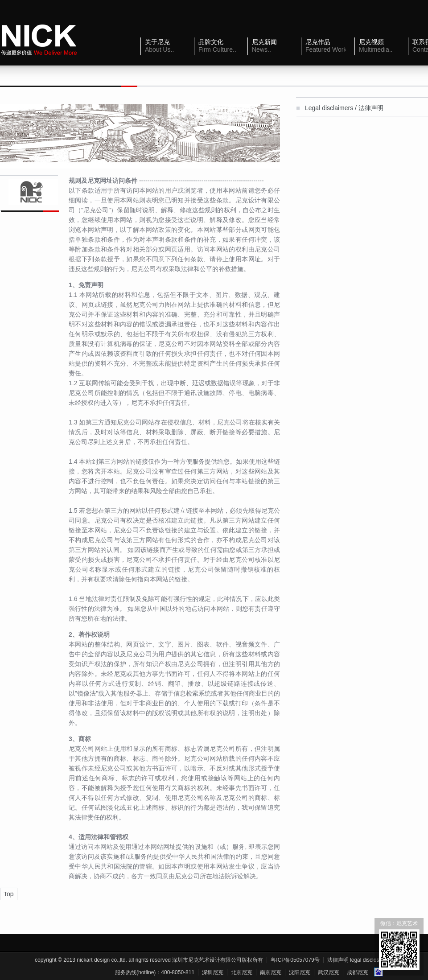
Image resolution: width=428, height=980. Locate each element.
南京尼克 (271, 972)
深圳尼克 (213, 972)
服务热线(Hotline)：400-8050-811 (155, 972)
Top (9, 894)
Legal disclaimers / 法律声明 (344, 108)
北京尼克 (242, 972)
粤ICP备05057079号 (295, 960)
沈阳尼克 (300, 972)
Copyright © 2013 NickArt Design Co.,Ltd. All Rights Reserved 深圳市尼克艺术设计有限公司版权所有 (149, 960)
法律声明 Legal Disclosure (357, 960)
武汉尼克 (329, 972)
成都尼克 (358, 972)
